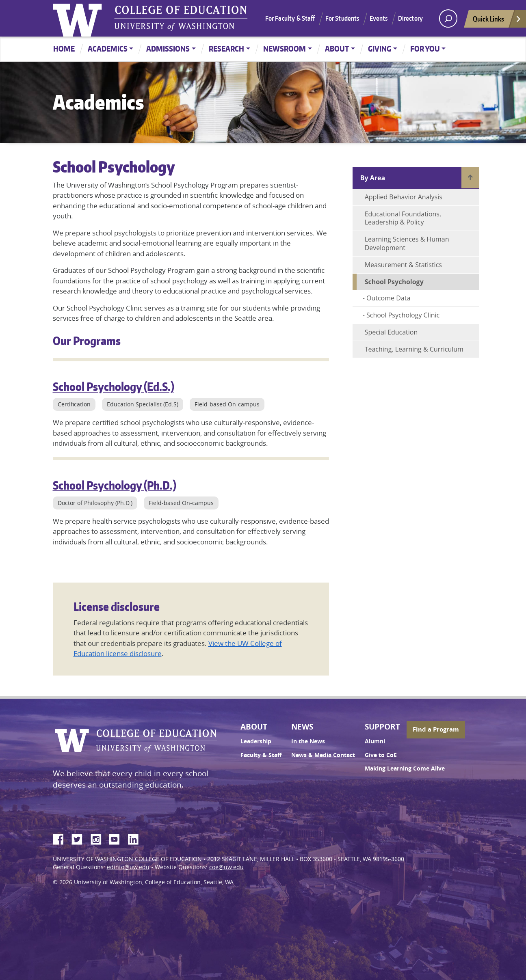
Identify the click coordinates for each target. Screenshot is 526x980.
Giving (380, 49)
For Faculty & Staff (290, 18)
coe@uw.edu (226, 867)
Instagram (99, 838)
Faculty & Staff (261, 755)
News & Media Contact (323, 755)
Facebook (61, 838)
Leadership (256, 741)
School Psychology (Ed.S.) (114, 386)
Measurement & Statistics (403, 265)
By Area (373, 178)
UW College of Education (181, 18)
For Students (342, 18)
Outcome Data (388, 298)
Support (382, 727)
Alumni (375, 741)
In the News (308, 741)
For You (425, 49)
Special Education (391, 332)
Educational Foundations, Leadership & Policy (403, 218)
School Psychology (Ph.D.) (115, 485)
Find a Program (436, 729)
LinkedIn (136, 838)
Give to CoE (381, 755)
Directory (410, 18)
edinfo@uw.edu (128, 867)
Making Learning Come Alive (405, 768)
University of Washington (79, 18)
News (302, 727)
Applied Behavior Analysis (404, 197)
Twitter (80, 838)
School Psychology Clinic (403, 315)
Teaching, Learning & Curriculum (414, 349)
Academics (108, 49)
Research (226, 49)
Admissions (168, 49)
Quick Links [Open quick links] (497, 21)
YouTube (117, 838)
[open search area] (448, 18)
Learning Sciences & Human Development (407, 243)
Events (379, 18)
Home (64, 49)
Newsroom (285, 49)
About (337, 49)
